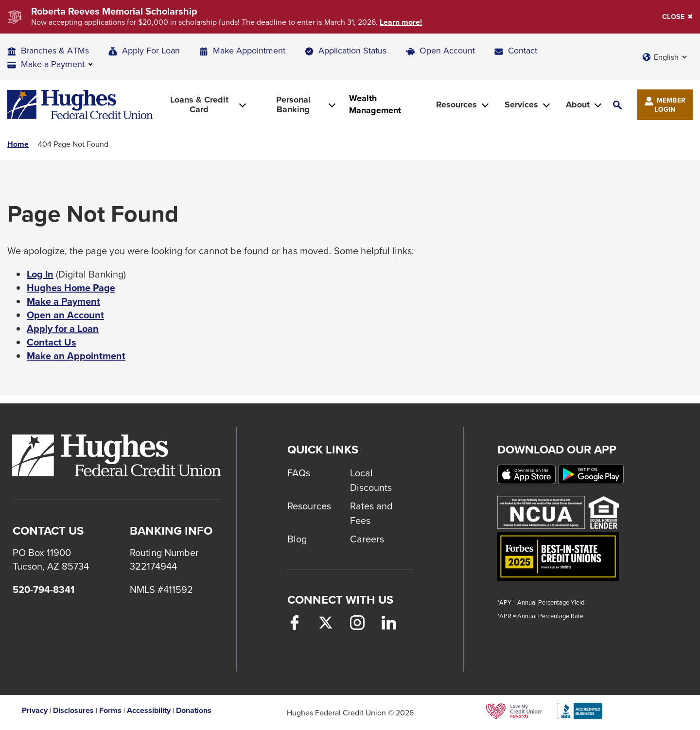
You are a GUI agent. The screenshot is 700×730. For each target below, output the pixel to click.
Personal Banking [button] (293, 105)
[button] (617, 105)
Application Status (352, 50)
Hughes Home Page (71, 288)
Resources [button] (456, 104)
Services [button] (521, 104)
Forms (110, 711)
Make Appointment (249, 50)
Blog (297, 539)
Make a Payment (63, 301)
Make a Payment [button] (53, 64)
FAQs (299, 473)
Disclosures (73, 711)
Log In (40, 274)
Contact (523, 50)
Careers (367, 539)
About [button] (578, 104)
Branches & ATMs (55, 50)
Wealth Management (375, 104)
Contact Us (52, 342)
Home (18, 144)
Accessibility (149, 711)
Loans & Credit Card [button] (199, 105)
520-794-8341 (44, 590)
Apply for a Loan (63, 329)
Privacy (35, 711)
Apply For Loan (151, 50)
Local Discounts (371, 480)
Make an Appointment (76, 356)
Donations (194, 711)
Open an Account (65, 315)
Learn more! (401, 22)
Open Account (447, 50)
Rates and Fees (371, 513)
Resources (309, 506)
